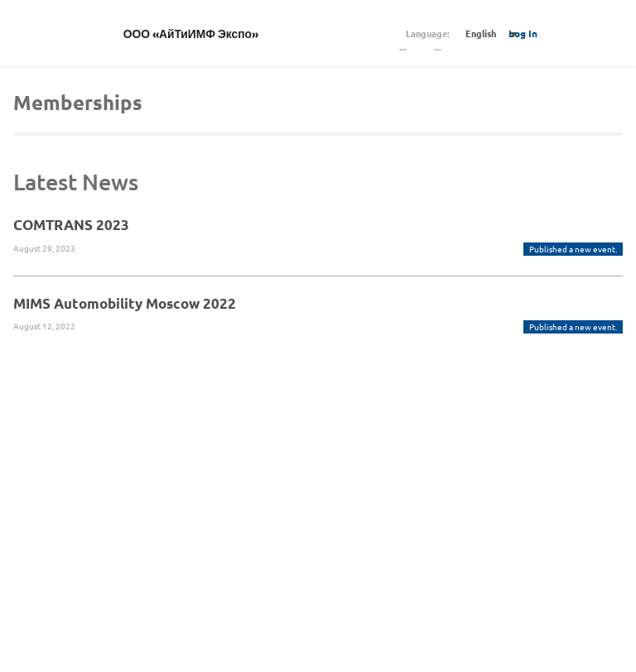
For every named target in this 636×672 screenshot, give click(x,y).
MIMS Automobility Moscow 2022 (125, 303)
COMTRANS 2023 (71, 225)
